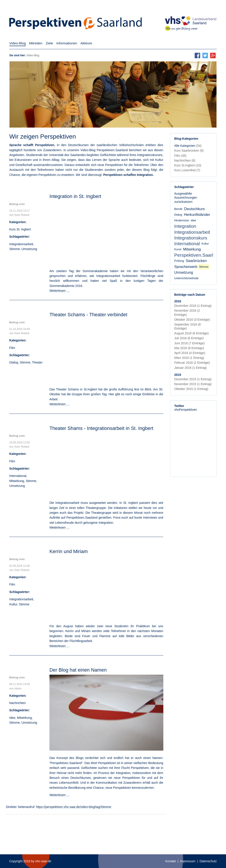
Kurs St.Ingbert (188, 165)
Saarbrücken (196, 261)
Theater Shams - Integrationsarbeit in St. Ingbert (101, 428)
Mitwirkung (17, 481)
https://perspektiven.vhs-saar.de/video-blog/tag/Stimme (74, 807)
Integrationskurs (191, 238)
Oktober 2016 (192, 320)
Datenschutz (208, 861)
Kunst (178, 249)
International (18, 476)
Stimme (14, 249)
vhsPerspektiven (186, 410)
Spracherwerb (186, 267)
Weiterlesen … (60, 291)
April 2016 (190, 353)
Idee (12, 718)
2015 (178, 375)
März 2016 (189, 358)
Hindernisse (182, 220)
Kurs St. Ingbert (20, 229)
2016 (178, 301)
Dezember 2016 (193, 306)
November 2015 (193, 384)
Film (12, 348)
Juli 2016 (189, 338)
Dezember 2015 (193, 379)
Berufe (178, 209)
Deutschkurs (195, 209)
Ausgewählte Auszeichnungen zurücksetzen (186, 198)
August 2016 (192, 333)
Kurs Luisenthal (187, 170)
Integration (185, 226)
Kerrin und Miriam (69, 551)
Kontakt (170, 861)
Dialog (14, 362)
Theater (37, 362)
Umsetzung (29, 249)
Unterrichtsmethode (186, 278)
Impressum (188, 861)
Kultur (13, 604)
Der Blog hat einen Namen (78, 670)
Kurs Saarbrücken (189, 151)
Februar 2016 (192, 363)
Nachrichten (18, 703)
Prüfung (179, 261)
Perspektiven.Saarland (198, 255)
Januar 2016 (191, 368)
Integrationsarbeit (21, 244)
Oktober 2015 (191, 389)
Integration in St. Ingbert (75, 196)
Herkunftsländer (197, 215)
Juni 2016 (190, 343)
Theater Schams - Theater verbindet (88, 315)
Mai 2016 (189, 348)
